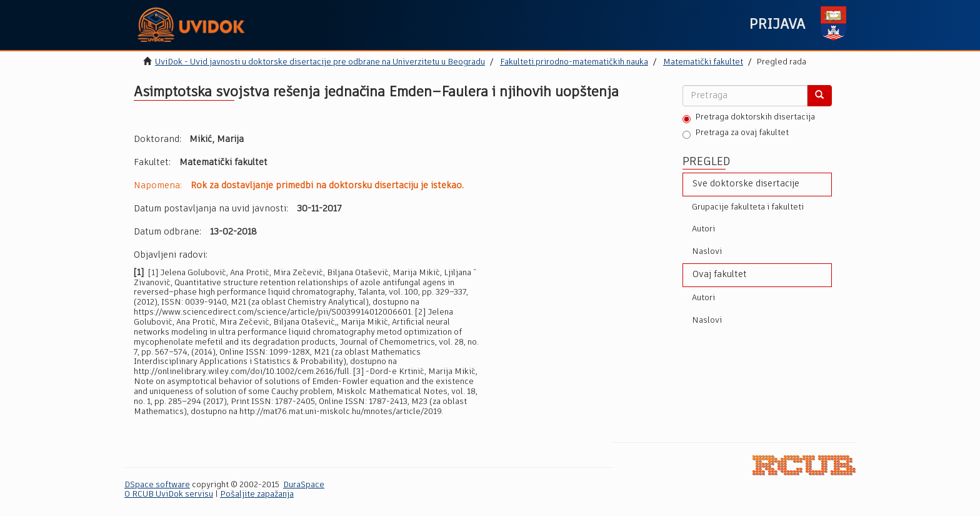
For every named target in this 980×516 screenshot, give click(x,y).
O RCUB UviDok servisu (169, 494)
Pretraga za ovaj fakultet (736, 134)
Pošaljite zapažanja (257, 494)
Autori (703, 229)
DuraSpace (304, 485)
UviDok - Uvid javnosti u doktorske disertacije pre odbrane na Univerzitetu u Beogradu (320, 62)
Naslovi (707, 252)
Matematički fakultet (703, 62)
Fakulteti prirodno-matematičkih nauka (574, 62)
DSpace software (157, 485)
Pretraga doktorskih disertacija (749, 118)
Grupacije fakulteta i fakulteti (748, 207)
